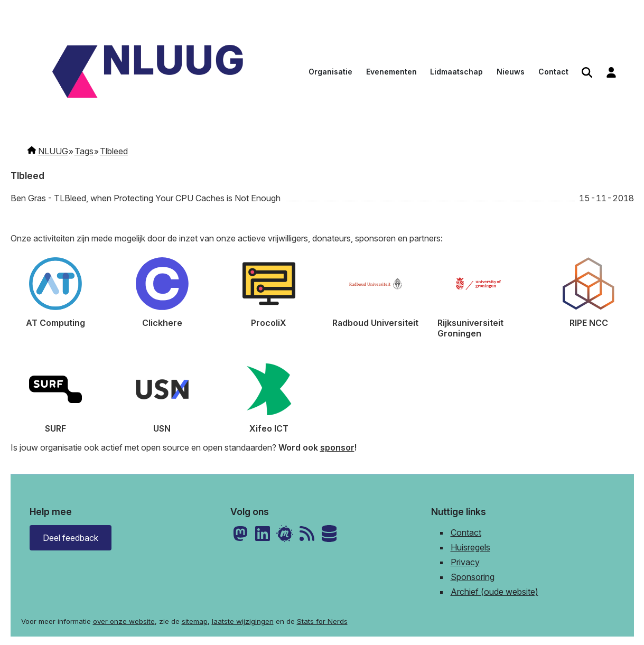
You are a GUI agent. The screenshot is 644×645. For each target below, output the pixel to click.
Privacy (465, 562)
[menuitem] (587, 73)
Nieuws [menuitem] (511, 72)
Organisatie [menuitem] (330, 72)
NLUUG (53, 151)
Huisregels (470, 547)
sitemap (195, 621)
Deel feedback (71, 538)
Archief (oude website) (494, 592)
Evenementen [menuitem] (391, 72)
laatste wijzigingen (243, 621)
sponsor (337, 447)
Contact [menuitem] (553, 72)
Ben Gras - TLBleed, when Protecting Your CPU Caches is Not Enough (146, 198)
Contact (466, 532)
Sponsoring (473, 577)
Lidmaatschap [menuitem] (456, 72)
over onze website (124, 621)
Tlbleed (114, 151)
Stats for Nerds (322, 621)
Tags (84, 151)
